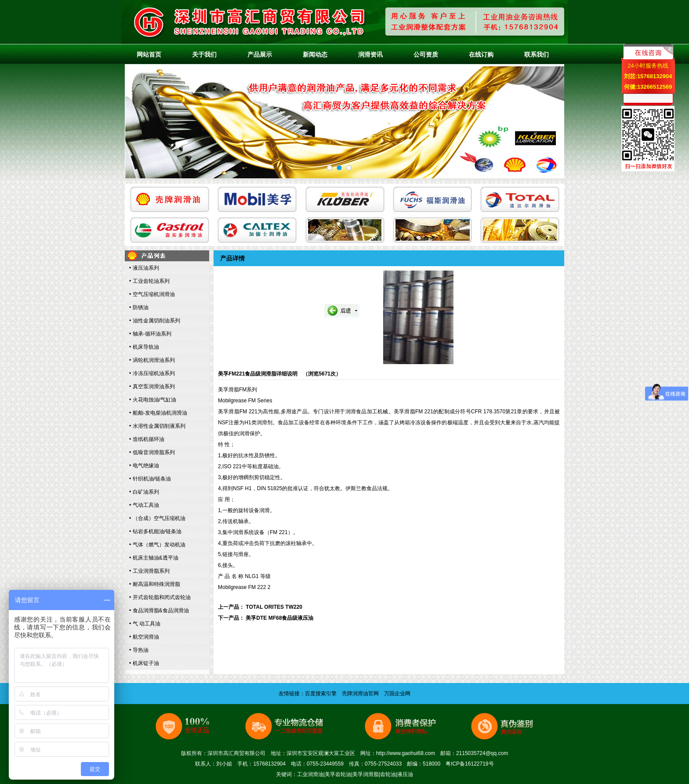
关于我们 (204, 54)
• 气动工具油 (144, 505)
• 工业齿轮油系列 (149, 281)
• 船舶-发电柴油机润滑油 (158, 413)
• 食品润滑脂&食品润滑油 (159, 611)
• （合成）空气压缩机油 (157, 518)
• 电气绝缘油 (144, 466)
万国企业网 (397, 694)
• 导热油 (139, 650)
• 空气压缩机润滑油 (152, 294)
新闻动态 (315, 54)
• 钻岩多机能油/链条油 (155, 531)
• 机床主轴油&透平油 (154, 558)
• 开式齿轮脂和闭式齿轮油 (160, 597)
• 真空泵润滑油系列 (152, 387)
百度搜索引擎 (321, 694)
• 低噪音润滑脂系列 (152, 452)
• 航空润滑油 (144, 637)
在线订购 (481, 54)
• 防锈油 (139, 307)
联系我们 (537, 54)
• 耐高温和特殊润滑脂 (155, 584)
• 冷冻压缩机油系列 (152, 373)
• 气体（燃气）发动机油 (157, 545)
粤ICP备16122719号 (470, 764)
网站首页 (149, 54)
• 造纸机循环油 (147, 439)
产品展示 (260, 54)
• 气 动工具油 (145, 624)
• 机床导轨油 (144, 347)
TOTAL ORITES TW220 (274, 607)
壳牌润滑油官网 (360, 694)
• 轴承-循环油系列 (150, 334)
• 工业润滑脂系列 (149, 571)
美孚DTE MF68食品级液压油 (279, 618)
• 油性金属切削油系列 (155, 321)
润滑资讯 (370, 54)
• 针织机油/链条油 (150, 479)
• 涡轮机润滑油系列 (152, 360)
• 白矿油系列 (144, 492)
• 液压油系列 (144, 268)
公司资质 (426, 54)
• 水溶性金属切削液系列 (157, 426)
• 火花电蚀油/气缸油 (153, 400)
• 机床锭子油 (144, 663)
